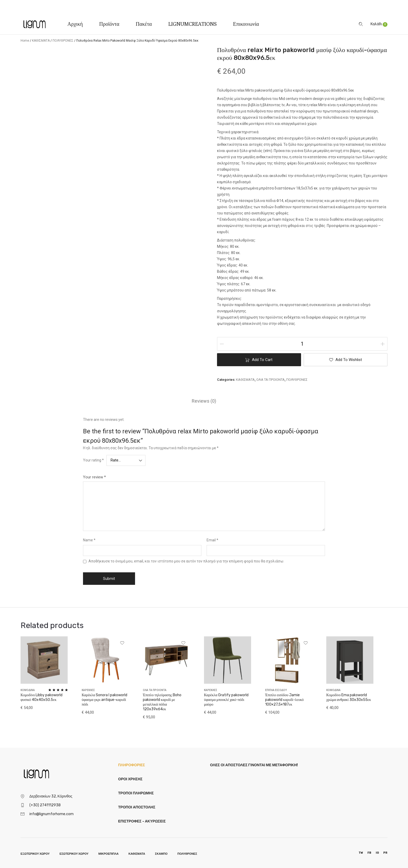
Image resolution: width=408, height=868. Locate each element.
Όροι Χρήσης (130, 779)
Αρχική (75, 24)
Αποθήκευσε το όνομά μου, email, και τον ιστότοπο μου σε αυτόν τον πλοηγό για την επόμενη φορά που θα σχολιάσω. (186, 561)
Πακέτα (144, 24)
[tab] (204, 401)
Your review (94, 477)
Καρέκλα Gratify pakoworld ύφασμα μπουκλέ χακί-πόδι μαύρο (226, 700)
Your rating (93, 460)
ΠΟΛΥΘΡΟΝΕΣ (63, 41)
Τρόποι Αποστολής (137, 807)
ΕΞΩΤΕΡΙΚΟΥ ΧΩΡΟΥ (35, 854)
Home (25, 41)
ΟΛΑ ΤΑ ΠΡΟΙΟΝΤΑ (270, 380)
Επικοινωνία (246, 24)
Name (89, 540)
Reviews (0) (204, 401)
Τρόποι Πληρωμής (136, 793)
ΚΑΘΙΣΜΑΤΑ (41, 41)
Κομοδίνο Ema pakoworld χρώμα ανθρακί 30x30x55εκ (349, 697)
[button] (346, 360)
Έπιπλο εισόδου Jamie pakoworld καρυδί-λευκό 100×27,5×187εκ (284, 700)
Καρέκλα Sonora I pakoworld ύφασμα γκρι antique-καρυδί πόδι (104, 700)
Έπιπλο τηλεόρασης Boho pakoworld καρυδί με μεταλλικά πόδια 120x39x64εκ (162, 702)
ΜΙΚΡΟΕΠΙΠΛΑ (109, 854)
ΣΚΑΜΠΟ (161, 854)
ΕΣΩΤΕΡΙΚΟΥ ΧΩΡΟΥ (74, 854)
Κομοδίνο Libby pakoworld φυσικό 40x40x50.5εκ (42, 697)
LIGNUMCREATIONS (193, 24)
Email (212, 540)
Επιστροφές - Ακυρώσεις (142, 821)
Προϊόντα (109, 24)
